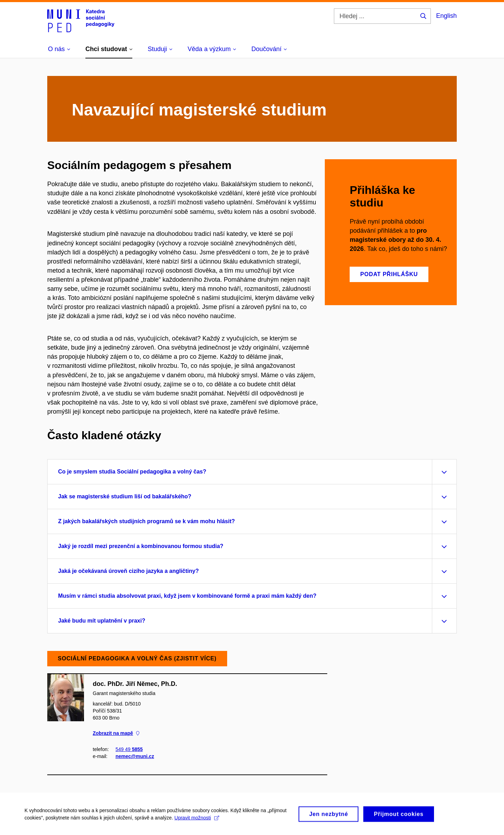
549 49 (129, 749)
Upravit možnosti (197, 820)
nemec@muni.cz (135, 757)
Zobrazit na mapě (116, 733)
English (446, 16)
